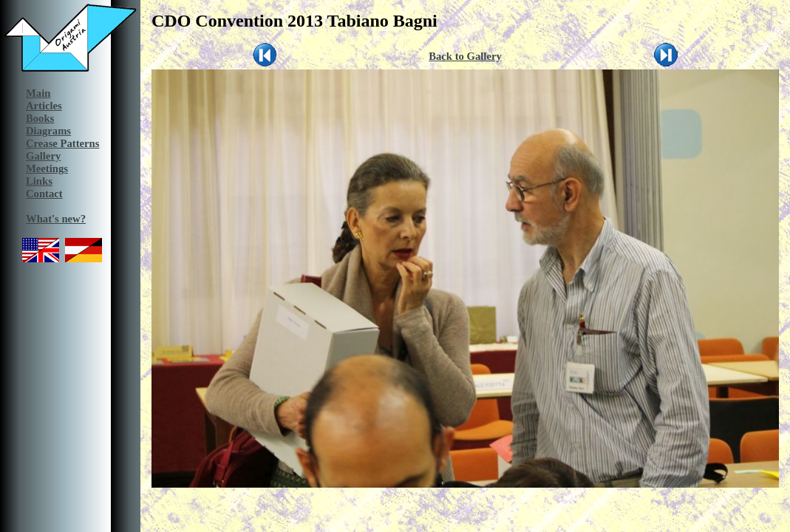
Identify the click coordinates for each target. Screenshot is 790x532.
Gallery (43, 156)
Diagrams (48, 131)
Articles (44, 106)
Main (38, 93)
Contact (44, 194)
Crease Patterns (62, 143)
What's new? (56, 219)
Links (39, 181)
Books (40, 118)
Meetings (47, 168)
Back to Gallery (465, 56)
